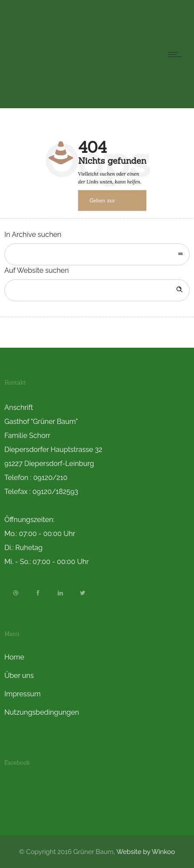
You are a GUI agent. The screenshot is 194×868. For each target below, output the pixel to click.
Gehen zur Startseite (102, 204)
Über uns (19, 676)
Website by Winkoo (146, 852)
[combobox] (97, 254)
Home (14, 657)
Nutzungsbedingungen (42, 712)
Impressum (23, 694)
